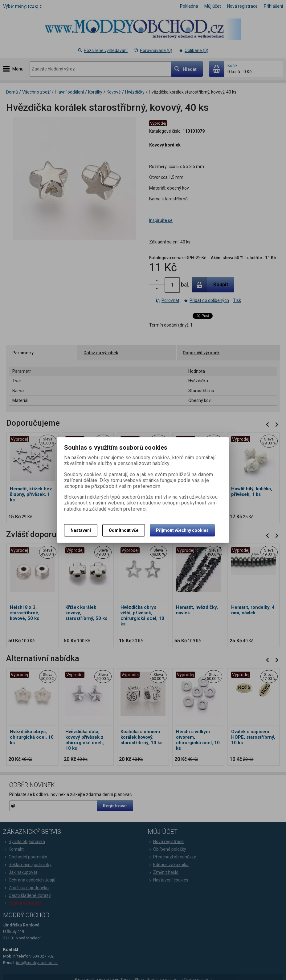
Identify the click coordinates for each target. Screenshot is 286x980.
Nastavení (81, 530)
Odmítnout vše (124, 530)
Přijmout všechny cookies (182, 530)
